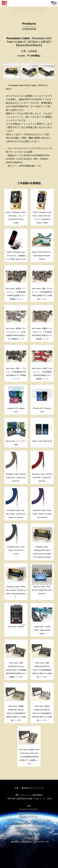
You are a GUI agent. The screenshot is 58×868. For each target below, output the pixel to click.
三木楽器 (32, 51)
